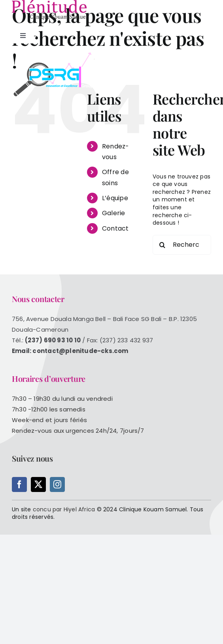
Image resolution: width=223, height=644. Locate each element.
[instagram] (57, 484)
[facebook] (19, 484)
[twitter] (38, 484)
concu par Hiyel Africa (64, 509)
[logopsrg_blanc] (57, 54)
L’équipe (115, 198)
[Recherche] (163, 245)
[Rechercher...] (182, 245)
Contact (115, 228)
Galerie (113, 213)
